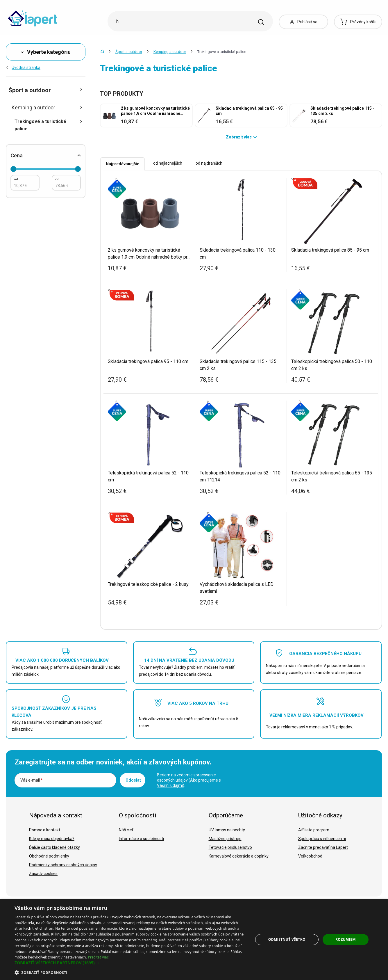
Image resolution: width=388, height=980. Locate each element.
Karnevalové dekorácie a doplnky (239, 856)
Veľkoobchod (310, 856)
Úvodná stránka (23, 67)
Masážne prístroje (225, 839)
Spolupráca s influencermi (322, 839)
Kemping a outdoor (170, 52)
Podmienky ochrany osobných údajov (63, 865)
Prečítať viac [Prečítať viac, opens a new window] (98, 957)
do (57, 179)
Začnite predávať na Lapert (323, 847)
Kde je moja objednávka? (52, 839)
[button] (130, 963)
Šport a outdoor (129, 52)
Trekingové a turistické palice (49, 125)
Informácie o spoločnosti (141, 839)
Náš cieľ (126, 830)
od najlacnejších (168, 163)
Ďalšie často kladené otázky (54, 847)
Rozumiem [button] (346, 939)
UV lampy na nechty (227, 830)
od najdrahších (209, 163)
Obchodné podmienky (49, 856)
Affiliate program (314, 830)
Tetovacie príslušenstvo (230, 847)
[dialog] (194, 940)
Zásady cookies (43, 874)
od (16, 179)
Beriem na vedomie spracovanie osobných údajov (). (189, 780)
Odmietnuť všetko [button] (287, 939)
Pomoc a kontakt (45, 830)
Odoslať (133, 780)
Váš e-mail (32, 780)
